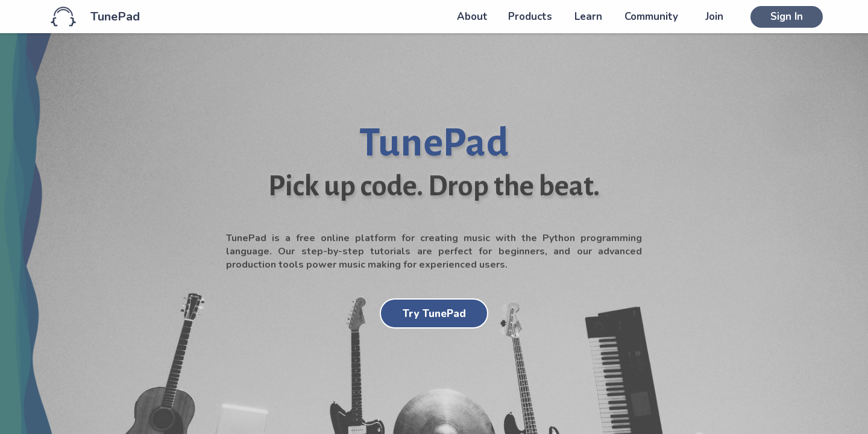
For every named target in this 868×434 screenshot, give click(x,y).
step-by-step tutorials (356, 251)
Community (651, 17)
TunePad (115, 17)
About (472, 17)
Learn (588, 17)
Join (714, 17)
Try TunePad (434, 314)
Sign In (787, 17)
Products (530, 17)
